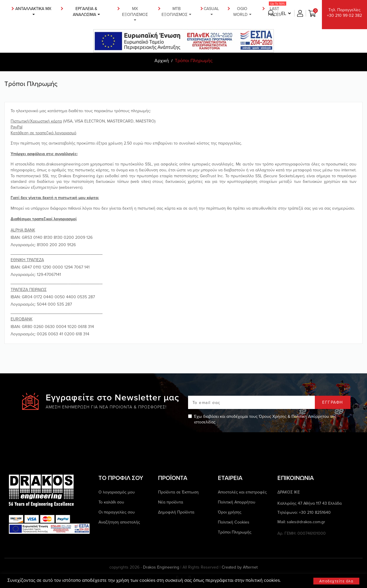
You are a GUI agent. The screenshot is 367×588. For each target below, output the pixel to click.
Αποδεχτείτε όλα (336, 581)
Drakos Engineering (161, 567)
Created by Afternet (240, 567)
